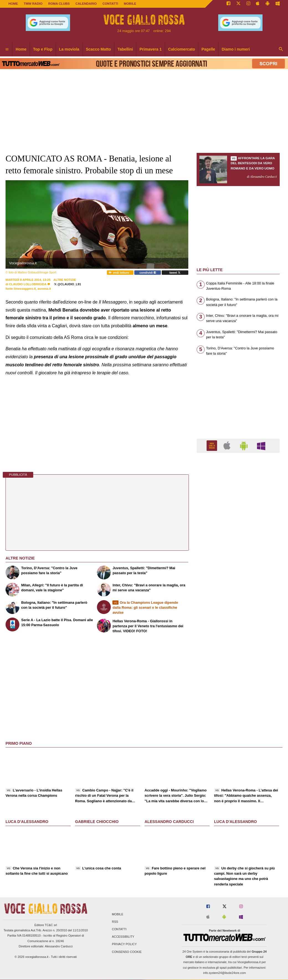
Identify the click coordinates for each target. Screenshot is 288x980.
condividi (148, 273)
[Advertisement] (238, 671)
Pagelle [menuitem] (208, 49)
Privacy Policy (124, 944)
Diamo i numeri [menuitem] (236, 49)
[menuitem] (7, 49)
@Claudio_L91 (68, 284)
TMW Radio (33, 4)
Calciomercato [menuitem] (182, 49)
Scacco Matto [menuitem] (98, 49)
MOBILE (130, 4)
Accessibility (123, 937)
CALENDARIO (86, 4)
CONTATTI (110, 4)
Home (13, 4)
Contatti (119, 929)
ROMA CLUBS (59, 4)
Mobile (118, 914)
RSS (115, 922)
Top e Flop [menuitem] (43, 49)
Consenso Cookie (127, 952)
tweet (175, 273)
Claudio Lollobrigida (28, 284)
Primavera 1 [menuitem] (151, 49)
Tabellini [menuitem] (125, 49)
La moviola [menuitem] (69, 49)
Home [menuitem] (21, 49)
